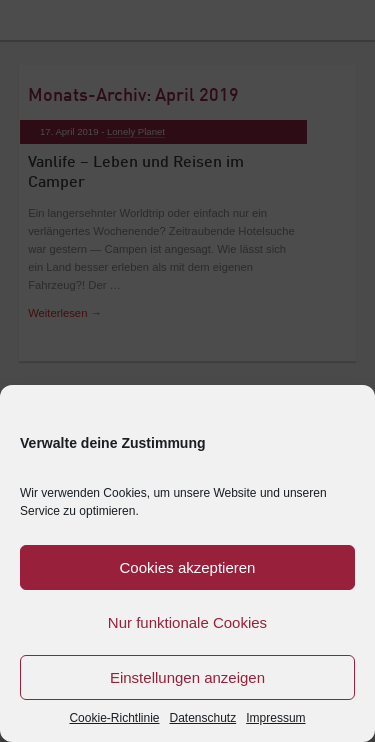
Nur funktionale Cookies (187, 622)
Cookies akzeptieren (188, 567)
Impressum (275, 718)
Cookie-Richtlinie (114, 718)
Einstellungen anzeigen (187, 677)
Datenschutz (203, 718)
